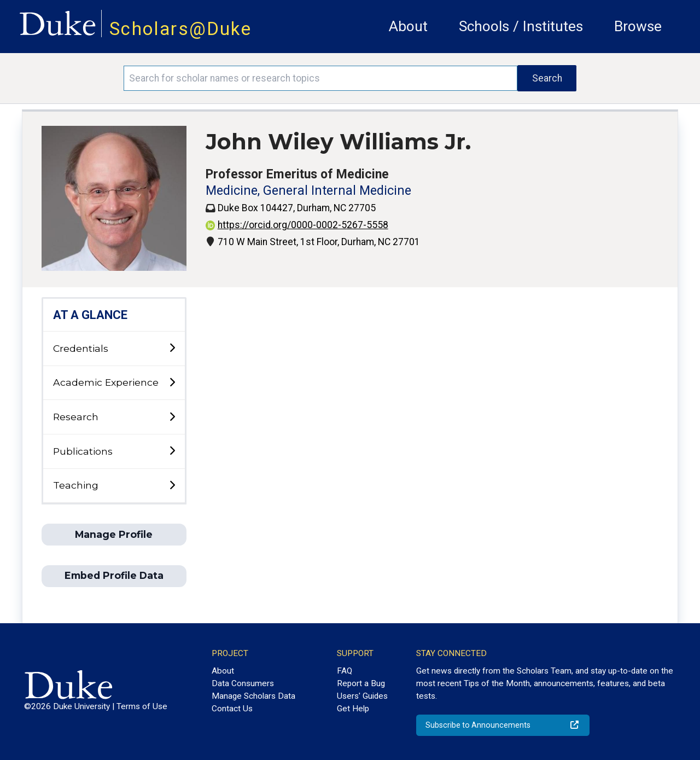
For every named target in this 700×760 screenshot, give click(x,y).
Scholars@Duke (180, 29)
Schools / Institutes (521, 26)
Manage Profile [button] (114, 534)
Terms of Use (142, 706)
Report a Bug (361, 683)
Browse (638, 26)
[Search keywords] (320, 78)
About (408, 26)
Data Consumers (243, 683)
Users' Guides (362, 696)
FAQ (345, 671)
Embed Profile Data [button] (114, 575)
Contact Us (232, 709)
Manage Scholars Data (253, 696)
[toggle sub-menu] (172, 348)
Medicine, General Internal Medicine (308, 191)
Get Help (353, 709)
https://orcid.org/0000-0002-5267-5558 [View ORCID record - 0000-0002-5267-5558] (297, 225)
